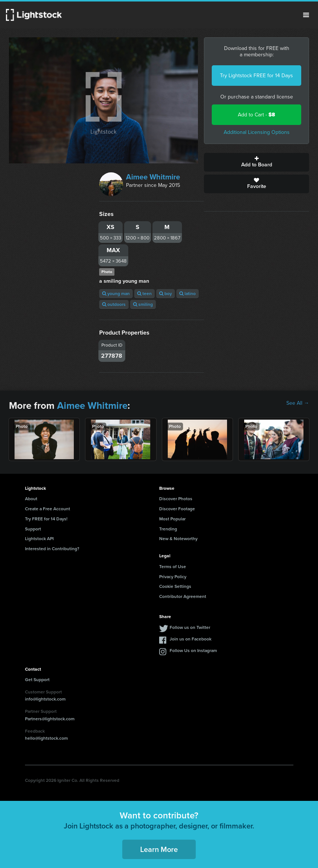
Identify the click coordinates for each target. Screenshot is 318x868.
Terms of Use (173, 567)
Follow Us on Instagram (193, 651)
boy (166, 294)
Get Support (37, 680)
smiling (143, 304)
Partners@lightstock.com (50, 719)
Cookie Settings (175, 586)
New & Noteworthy (178, 539)
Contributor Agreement (183, 596)
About (31, 499)
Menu (306, 15)
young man (116, 294)
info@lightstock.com (45, 699)
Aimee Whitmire (153, 177)
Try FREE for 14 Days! (46, 519)
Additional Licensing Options (257, 132)
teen (144, 294)
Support (33, 529)
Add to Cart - (256, 115)
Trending (168, 529)
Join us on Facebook (191, 639)
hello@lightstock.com (46, 738)
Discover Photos (176, 499)
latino (188, 294)
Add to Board (256, 162)
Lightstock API (39, 539)
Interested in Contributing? (52, 549)
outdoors (114, 304)
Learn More (159, 849)
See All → (298, 403)
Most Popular (172, 519)
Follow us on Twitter (190, 627)
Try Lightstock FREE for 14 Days (256, 76)
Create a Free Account (48, 509)
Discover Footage (177, 509)
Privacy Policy (173, 577)
